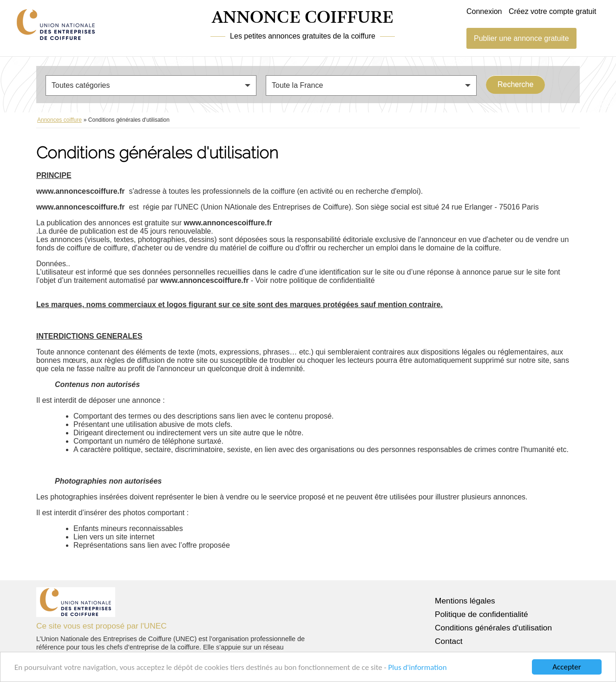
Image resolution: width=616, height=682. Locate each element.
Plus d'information (418, 667)
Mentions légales (465, 601)
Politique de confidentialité (482, 614)
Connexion (484, 11)
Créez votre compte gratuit (553, 11)
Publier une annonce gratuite (521, 38)
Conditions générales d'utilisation (493, 628)
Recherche (515, 84)
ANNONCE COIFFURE (303, 18)
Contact (449, 641)
